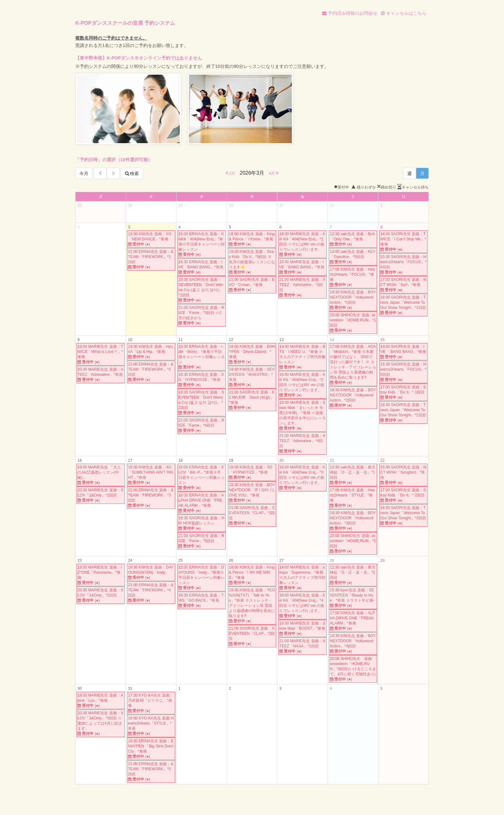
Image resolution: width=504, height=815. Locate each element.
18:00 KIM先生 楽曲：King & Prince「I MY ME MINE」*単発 (252, 575)
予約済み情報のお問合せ (350, 13)
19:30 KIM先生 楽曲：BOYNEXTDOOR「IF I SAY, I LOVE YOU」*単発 (252, 493)
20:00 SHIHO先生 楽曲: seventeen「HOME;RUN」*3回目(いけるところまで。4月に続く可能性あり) (353, 669)
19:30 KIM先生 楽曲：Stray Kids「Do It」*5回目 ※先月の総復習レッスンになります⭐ (252, 262)
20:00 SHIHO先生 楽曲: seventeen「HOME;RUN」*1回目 (353, 323)
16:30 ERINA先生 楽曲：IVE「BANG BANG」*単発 (202, 267)
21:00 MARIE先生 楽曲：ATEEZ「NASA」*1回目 (302, 646)
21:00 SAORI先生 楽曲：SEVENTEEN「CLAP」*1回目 (252, 516)
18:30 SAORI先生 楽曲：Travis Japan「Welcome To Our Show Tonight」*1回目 (403, 305)
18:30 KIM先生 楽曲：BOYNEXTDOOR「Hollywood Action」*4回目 (353, 644)
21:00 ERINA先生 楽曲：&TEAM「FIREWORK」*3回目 (151, 498)
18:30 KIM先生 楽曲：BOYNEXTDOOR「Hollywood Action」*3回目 (353, 521)
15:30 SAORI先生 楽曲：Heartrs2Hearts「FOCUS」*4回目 (403, 265)
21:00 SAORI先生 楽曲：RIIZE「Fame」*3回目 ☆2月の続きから (202, 315)
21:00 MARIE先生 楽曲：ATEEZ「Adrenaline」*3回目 (302, 287)
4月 (274, 173)
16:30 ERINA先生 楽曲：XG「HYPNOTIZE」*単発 (202, 380)
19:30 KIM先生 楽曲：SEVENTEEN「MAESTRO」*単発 (252, 377)
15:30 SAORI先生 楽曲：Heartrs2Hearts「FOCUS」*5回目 (403, 372)
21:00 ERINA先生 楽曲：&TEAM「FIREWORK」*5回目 (151, 772)
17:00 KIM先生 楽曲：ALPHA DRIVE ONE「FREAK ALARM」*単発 (353, 621)
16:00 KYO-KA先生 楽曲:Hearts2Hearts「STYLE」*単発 (151, 726)
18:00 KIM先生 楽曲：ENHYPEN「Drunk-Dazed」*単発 (252, 354)
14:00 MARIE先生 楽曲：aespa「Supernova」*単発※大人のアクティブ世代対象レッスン (302, 578)
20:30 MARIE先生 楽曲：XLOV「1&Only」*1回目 (101, 495)
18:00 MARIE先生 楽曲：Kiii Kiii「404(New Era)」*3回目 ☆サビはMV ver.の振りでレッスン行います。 (302, 478)
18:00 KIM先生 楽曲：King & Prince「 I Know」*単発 (252, 239)
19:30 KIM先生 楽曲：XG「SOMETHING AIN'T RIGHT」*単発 (151, 475)
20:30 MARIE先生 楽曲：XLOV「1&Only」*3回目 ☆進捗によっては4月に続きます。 (101, 723)
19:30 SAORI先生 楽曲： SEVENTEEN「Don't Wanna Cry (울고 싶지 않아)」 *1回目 (202, 290)
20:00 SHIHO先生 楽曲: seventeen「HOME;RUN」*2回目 (353, 544)
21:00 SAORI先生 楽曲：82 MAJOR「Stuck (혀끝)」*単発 (252, 400)
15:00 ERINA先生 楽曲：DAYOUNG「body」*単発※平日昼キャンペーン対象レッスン (202, 578)
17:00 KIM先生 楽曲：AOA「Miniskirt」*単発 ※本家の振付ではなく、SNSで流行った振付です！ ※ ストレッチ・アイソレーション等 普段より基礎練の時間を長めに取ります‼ (353, 365)
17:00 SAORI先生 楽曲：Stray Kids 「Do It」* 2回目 (403, 495)
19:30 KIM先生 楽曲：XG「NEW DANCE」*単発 (151, 239)
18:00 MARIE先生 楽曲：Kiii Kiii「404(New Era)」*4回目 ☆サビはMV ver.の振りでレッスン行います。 (302, 606)
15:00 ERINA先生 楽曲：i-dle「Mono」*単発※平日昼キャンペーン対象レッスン (202, 357)
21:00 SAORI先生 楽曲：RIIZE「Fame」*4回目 (202, 426)
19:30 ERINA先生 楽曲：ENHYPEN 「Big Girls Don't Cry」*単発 (151, 749)
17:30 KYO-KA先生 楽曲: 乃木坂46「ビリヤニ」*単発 (151, 703)
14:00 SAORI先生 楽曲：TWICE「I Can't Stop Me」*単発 (403, 242)
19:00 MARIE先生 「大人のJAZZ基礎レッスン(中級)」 (101, 475)
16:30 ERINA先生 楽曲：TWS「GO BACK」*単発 (202, 601)
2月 (230, 173)
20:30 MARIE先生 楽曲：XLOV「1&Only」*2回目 (101, 595)
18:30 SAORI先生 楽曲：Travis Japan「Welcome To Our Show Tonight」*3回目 (403, 516)
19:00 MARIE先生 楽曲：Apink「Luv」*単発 (101, 701)
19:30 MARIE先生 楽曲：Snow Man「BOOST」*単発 (302, 629)
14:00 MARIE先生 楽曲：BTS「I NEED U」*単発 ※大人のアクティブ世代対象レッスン (302, 357)
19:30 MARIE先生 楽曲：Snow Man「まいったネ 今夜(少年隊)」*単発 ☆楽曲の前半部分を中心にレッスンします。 (302, 416)
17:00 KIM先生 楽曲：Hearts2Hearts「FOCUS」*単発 (353, 277)
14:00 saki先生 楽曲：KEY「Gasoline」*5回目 (353, 257)
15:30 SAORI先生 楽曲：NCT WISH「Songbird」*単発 (403, 475)
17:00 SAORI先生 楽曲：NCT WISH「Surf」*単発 (403, 285)
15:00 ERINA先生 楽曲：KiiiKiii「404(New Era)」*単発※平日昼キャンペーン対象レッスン (202, 244)
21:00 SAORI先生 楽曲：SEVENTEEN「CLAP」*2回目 (252, 636)
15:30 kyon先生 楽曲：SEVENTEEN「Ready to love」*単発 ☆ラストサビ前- (353, 598)
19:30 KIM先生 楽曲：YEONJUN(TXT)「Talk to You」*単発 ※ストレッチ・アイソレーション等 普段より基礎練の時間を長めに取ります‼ (252, 606)
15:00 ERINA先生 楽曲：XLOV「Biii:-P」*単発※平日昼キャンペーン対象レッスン (202, 478)
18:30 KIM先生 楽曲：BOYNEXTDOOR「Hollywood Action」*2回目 (353, 398)
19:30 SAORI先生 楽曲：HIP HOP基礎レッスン (202, 523)
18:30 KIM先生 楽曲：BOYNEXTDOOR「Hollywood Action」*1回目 (353, 300)
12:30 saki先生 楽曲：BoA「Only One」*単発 (353, 239)
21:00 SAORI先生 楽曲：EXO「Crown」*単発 (252, 285)
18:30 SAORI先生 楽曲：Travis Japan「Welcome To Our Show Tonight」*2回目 (403, 413)
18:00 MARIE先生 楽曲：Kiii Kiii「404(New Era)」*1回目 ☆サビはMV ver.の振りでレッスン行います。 (302, 244)
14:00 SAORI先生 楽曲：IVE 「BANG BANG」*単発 (403, 352)
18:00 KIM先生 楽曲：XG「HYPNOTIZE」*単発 (252, 472)
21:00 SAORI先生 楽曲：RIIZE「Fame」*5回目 (202, 541)
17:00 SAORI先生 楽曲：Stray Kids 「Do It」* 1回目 (403, 392)
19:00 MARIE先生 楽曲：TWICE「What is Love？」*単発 (101, 354)
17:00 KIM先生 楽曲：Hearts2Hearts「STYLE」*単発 (353, 498)
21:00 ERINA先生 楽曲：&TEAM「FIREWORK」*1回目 (151, 259)
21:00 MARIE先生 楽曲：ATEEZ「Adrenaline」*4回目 (302, 444)
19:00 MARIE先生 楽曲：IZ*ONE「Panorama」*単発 (101, 575)
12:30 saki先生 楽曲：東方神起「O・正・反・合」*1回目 (353, 475)
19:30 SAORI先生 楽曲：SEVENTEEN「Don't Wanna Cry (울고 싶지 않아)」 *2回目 (202, 403)
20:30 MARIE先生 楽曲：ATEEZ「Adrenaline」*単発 (101, 375)
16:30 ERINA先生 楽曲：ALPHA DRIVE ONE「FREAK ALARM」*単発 (202, 503)
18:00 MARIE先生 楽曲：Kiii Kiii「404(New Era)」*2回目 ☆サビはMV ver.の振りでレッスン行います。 (302, 385)
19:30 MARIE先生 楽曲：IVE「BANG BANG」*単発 (302, 267)
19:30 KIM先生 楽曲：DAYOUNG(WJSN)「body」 (151, 573)
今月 (84, 173)
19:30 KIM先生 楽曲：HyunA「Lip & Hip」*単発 (151, 352)
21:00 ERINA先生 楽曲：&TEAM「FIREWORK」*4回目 (151, 593)
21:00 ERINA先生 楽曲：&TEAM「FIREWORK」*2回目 (151, 372)
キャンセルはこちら (404, 13)
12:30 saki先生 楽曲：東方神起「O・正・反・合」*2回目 (353, 575)
